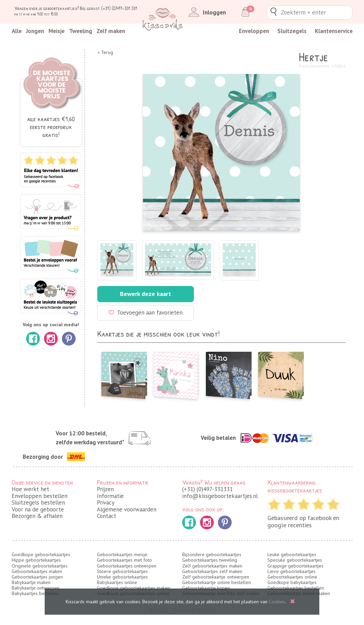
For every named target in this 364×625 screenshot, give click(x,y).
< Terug (105, 52)
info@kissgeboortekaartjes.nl (220, 496)
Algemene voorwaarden (127, 509)
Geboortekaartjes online (292, 577)
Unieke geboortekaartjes (122, 577)
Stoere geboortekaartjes (122, 571)
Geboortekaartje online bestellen (217, 582)
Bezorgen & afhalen (37, 516)
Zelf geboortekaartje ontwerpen (216, 577)
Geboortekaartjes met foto (124, 560)
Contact (107, 516)
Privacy (106, 502)
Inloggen (206, 12)
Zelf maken (111, 31)
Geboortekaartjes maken (37, 571)
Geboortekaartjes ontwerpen (127, 566)
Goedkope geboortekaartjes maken (134, 588)
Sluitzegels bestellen (38, 502)
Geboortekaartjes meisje (122, 554)
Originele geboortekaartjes (40, 566)
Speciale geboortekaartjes (295, 560)
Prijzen (105, 489)
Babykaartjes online (117, 582)
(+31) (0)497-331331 (207, 489)
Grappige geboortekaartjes (295, 566)
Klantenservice (334, 31)
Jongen (35, 31)
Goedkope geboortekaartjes (41, 554)
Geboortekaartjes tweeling (210, 560)
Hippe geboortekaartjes (36, 560)
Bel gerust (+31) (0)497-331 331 (108, 8)
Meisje (57, 31)
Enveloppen (254, 31)
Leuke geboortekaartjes (292, 554)
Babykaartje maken (31, 582)
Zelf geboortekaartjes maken (212, 566)
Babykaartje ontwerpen (36, 588)
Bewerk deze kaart (146, 294)
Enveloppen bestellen (40, 496)
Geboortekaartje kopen (206, 588)
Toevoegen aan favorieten (146, 312)
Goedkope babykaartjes (292, 582)
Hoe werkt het (30, 489)
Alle (17, 31)
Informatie (110, 496)
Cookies (277, 602)
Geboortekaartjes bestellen (296, 588)
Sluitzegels (292, 31)
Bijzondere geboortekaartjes (212, 554)
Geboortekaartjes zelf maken (212, 571)
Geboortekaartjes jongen (37, 577)
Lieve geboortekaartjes (291, 571)
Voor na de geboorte (38, 509)
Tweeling (81, 31)
